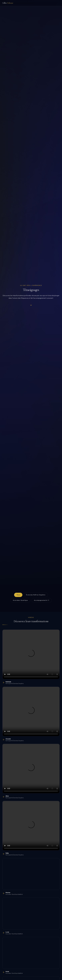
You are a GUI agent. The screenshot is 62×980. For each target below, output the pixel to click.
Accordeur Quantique (20, 600)
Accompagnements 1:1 (42, 600)
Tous (18, 595)
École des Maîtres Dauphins (36, 595)
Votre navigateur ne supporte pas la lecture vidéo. (31, 654)
